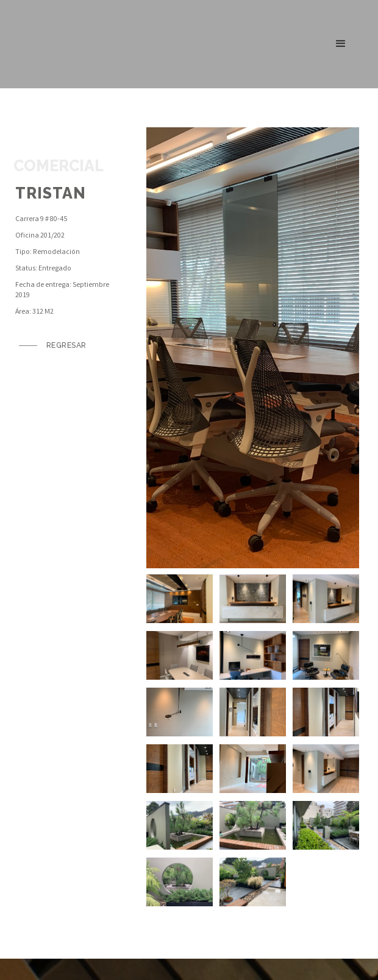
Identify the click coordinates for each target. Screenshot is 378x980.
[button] (341, 44)
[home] (54, 44)
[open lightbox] (253, 348)
